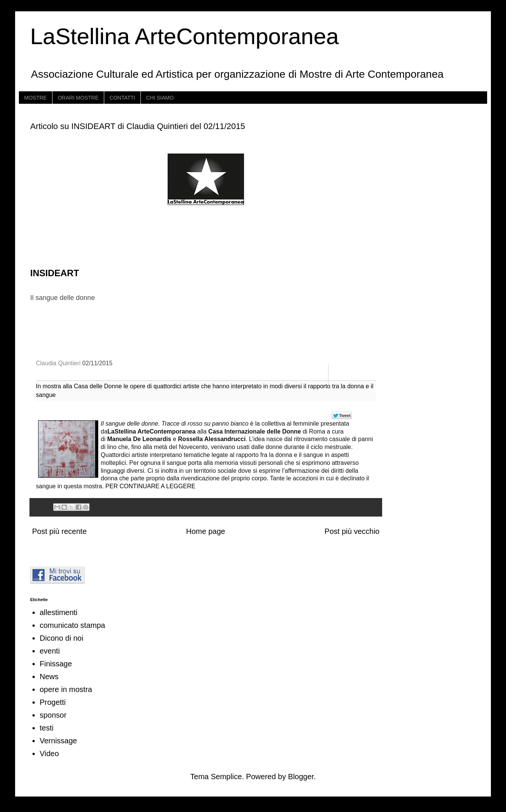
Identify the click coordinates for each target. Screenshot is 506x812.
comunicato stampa (72, 625)
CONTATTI (122, 98)
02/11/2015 (97, 363)
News (49, 677)
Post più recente (59, 531)
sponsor (53, 715)
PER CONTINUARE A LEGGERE (150, 486)
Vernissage (58, 741)
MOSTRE (35, 98)
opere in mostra (66, 689)
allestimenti (59, 612)
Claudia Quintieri (58, 363)
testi (47, 728)
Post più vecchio (352, 531)
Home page (206, 531)
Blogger (301, 777)
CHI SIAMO (160, 98)
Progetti (53, 702)
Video (49, 754)
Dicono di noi (62, 638)
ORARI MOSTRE (78, 98)
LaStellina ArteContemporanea (184, 36)
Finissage (56, 664)
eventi (50, 651)
